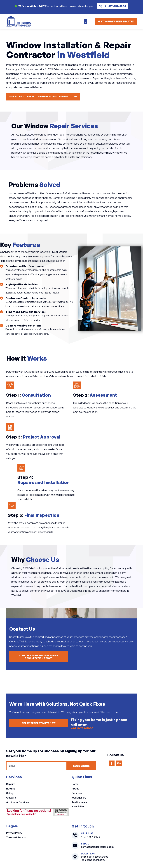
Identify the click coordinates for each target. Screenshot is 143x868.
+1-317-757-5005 (81, 729)
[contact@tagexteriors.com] (75, 845)
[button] (86, 21)
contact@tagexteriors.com (97, 847)
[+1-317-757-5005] (75, 835)
